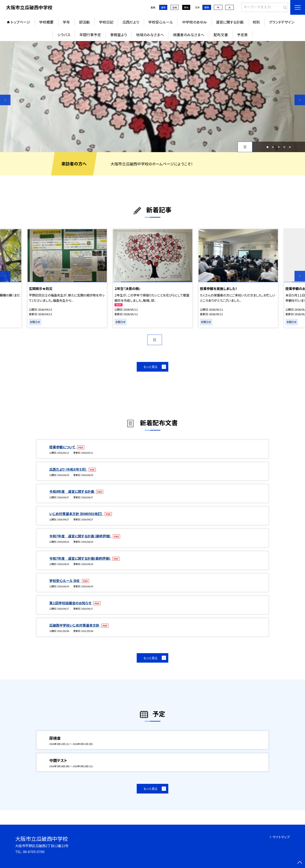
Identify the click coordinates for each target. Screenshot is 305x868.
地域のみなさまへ (150, 35)
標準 (207, 7)
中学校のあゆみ (195, 22)
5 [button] (290, 147)
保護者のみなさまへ (189, 35)
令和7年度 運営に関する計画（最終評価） (81, 536)
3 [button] (279, 147)
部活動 (84, 22)
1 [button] (267, 147)
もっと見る (150, 367)
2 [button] (273, 147)
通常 (163, 7)
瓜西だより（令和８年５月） (68, 469)
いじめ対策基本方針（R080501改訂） (76, 514)
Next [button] (300, 100)
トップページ (20, 22)
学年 (66, 22)
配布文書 (221, 35)
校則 (256, 22)
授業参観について (63, 447)
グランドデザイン (282, 22)
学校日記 (106, 22)
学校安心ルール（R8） (65, 581)
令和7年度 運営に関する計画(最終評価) (80, 558)
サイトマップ (281, 837)
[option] (152, 97)
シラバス (64, 35)
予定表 (242, 35)
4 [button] (284, 147)
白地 (175, 7)
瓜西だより (131, 22)
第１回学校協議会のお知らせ (71, 603)
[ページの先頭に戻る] (300, 863)
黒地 (186, 7)
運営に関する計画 (230, 22)
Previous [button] (5, 100)
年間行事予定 (90, 35)
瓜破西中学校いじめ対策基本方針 (75, 625)
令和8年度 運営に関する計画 (72, 491)
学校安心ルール (161, 22)
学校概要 (46, 22)
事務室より (119, 35)
